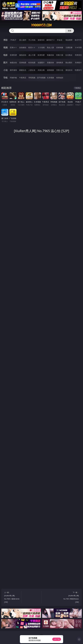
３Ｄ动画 (41, 47)
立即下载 (57, 639)
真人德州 (23, 40)
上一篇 (12, 598)
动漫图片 (41, 63)
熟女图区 (69, 63)
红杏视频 (50, 78)
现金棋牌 (69, 40)
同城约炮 (13, 78)
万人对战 (32, 40)
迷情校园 (50, 70)
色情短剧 (60, 78)
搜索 (70, 31)
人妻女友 (32, 70)
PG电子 (13, 40)
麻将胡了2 (50, 40)
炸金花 (60, 40)
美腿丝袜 (50, 63)
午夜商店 (23, 78)
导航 (6, 78)
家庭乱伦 (23, 70)
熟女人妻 (50, 47)
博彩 (6, 40)
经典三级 (60, 55)
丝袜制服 (60, 47)
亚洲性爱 (13, 55)
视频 (6, 47)
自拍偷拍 (23, 47)
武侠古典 (41, 70)
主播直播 (69, 47)
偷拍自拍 (23, 55)
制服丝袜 (50, 55)
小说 (6, 70)
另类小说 (60, 70)
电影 (6, 55)
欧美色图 (32, 63)
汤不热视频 (41, 78)
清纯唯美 (60, 63)
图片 (6, 62)
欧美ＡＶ (32, 47)
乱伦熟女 (69, 55)
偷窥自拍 (13, 63)
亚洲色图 (23, 63)
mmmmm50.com (41, 25)
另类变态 (78, 55)
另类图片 (78, 63)
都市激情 (13, 70)
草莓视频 (32, 78)
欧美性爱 (41, 55)
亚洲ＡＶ (13, 47)
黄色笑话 (69, 70)
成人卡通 (32, 55)
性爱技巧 (78, 70)
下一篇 (71, 598)
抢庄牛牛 (78, 40)
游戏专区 (41, 40)
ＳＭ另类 (78, 47)
